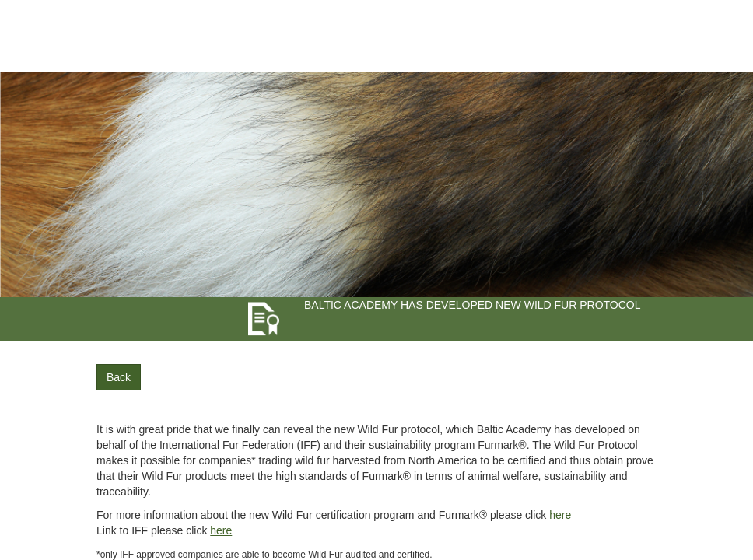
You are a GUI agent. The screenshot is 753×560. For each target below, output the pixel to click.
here (560, 515)
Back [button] (119, 377)
